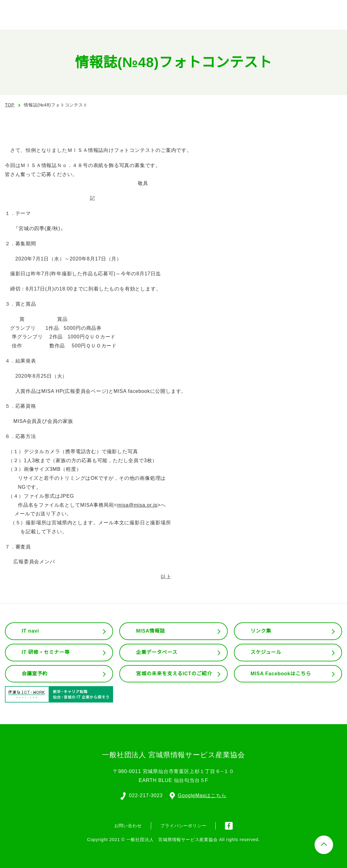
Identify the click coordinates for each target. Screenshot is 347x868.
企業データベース (157, 652)
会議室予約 (35, 674)
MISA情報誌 (150, 631)
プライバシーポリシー (183, 825)
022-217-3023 (146, 795)
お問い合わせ (128, 825)
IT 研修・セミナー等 (46, 652)
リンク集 (261, 631)
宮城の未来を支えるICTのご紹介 (174, 674)
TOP (10, 105)
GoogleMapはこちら (198, 795)
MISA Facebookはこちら (281, 674)
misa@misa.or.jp (136, 505)
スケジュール (266, 652)
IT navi (31, 631)
